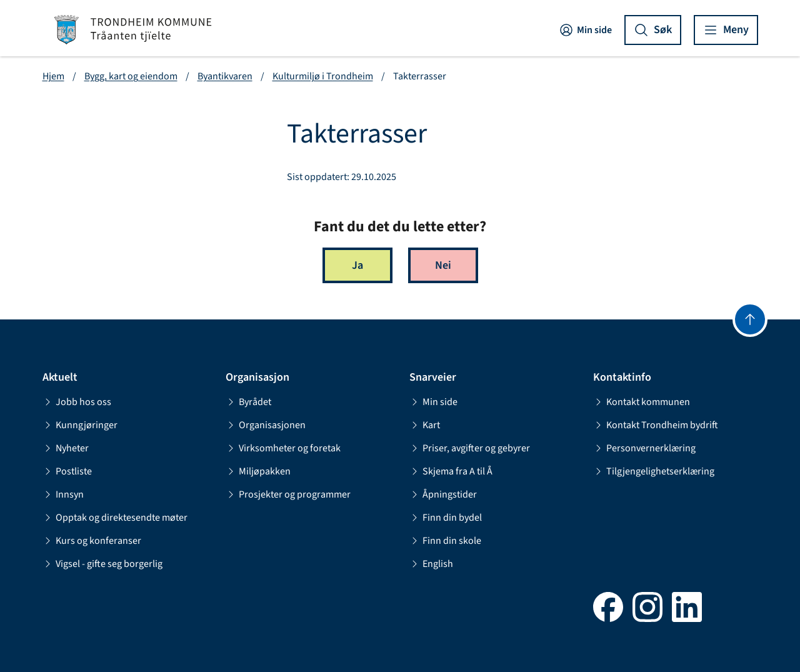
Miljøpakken (258, 471)
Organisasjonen (266, 425)
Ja (357, 265)
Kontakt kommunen (642, 402)
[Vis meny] (726, 30)
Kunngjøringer (80, 425)
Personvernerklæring (644, 448)
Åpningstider (443, 494)
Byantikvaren (225, 76)
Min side (585, 30)
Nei (443, 265)
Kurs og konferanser (92, 541)
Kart (425, 425)
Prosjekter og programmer (288, 494)
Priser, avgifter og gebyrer (470, 448)
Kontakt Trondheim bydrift (656, 425)
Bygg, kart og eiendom (131, 76)
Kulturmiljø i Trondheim (323, 76)
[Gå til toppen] (750, 319)
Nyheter (66, 448)
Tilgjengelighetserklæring (654, 471)
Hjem (53, 76)
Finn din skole (445, 541)
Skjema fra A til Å (451, 471)
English (431, 564)
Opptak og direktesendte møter (115, 518)
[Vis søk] (653, 30)
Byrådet (248, 402)
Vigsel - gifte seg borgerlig (102, 564)
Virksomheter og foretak (283, 448)
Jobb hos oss (77, 402)
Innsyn (63, 494)
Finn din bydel (446, 518)
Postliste (67, 471)
